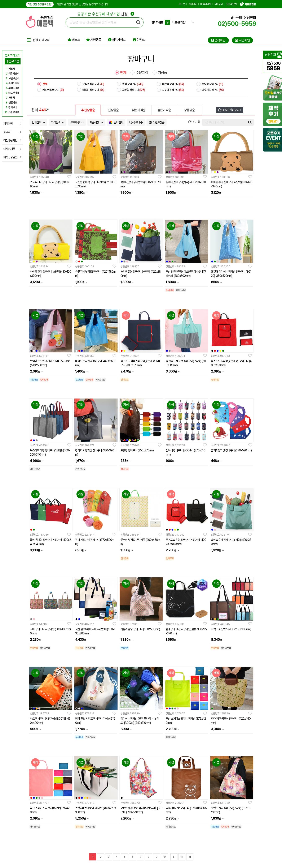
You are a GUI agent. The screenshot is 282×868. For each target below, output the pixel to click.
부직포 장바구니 (93, 84)
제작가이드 (117, 40)
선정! (106, 14)
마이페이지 (206, 4)
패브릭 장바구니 (173, 84)
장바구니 (218, 4)
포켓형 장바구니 (133, 90)
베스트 (74, 40)
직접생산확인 (12, 140)
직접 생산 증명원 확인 (40, 4)
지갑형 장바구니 (173, 90)
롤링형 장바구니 (212, 84)
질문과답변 (231, 4)
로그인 (182, 4)
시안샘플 (94, 40)
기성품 (162, 73)
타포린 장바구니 (93, 90)
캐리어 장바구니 (53, 90)
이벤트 (139, 40)
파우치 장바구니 (213, 90)
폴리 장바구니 (133, 84)
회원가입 (193, 4)
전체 (123, 73)
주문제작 (142, 73)
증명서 (12, 132)
